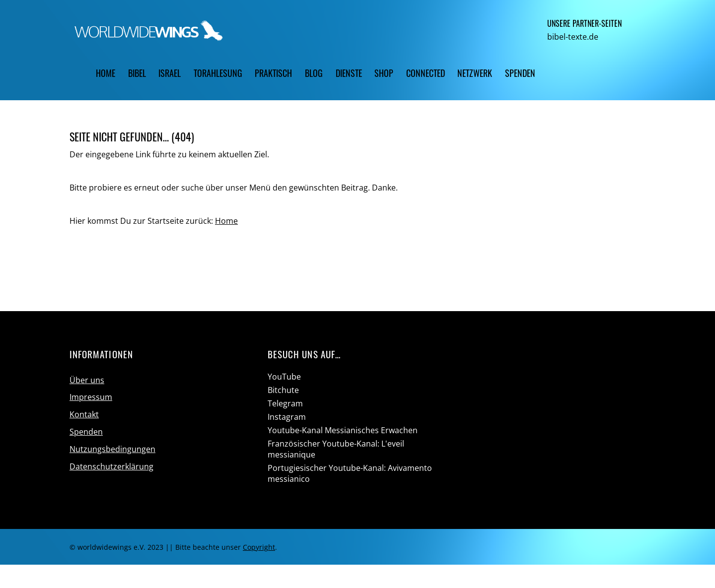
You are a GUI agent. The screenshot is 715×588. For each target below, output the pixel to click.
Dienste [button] (349, 73)
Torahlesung (218, 73)
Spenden (520, 73)
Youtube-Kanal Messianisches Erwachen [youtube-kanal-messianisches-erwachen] (343, 430)
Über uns (87, 380)
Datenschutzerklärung (111, 466)
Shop (384, 73)
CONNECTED (426, 73)
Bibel (137, 73)
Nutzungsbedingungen (112, 449)
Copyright (259, 547)
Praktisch (273, 73)
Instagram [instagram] (287, 417)
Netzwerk (475, 73)
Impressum (91, 397)
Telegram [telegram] (285, 403)
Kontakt (84, 414)
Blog (314, 73)
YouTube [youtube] (284, 377)
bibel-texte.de (573, 37)
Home (106, 73)
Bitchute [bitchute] (283, 390)
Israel (170, 73)
